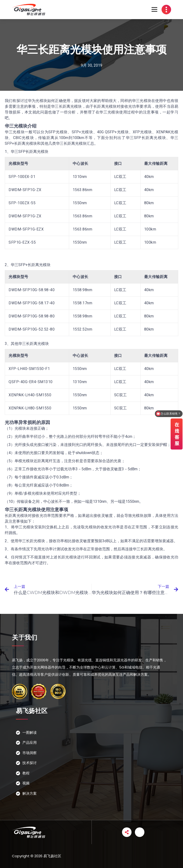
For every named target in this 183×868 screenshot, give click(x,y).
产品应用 (30, 742)
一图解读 (30, 732)
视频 (26, 783)
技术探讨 (30, 763)
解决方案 (30, 793)
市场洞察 (30, 753)
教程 (26, 773)
